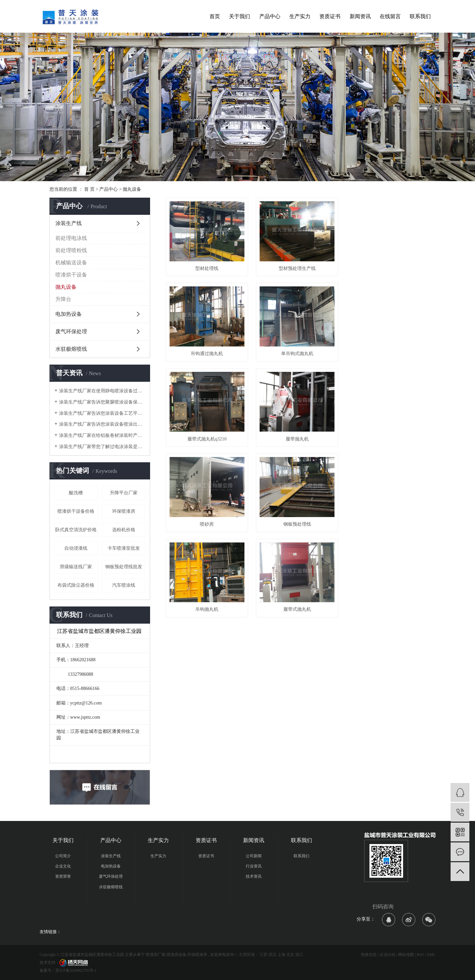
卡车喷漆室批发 (124, 548)
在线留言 (390, 16)
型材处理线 (206, 267)
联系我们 (420, 16)
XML (431, 955)
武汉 (272, 955)
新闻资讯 (360, 16)
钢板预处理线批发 (124, 567)
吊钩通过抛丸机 (385, 267)
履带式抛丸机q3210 (296, 352)
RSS (420, 955)
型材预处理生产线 (296, 267)
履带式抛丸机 (206, 521)
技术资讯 (254, 876)
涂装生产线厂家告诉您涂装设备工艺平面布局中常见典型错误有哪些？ (102, 413)
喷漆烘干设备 (71, 275)
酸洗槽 (76, 493)
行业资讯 (254, 866)
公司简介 (63, 856)
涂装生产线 (69, 223)
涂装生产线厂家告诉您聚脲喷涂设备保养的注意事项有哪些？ (102, 402)
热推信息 (369, 955)
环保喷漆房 (124, 511)
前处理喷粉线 (71, 250)
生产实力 (300, 16)
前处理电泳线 (71, 238)
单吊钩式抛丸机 (206, 352)
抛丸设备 (132, 189)
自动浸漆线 (76, 548)
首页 (215, 16)
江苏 (264, 955)
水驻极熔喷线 (71, 349)
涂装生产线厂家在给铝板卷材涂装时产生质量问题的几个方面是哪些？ (102, 435)
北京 (290, 955)
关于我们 (239, 16)
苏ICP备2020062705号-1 (76, 970)
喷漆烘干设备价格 (76, 511)
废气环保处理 (71, 331)
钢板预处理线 (296, 436)
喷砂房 (206, 436)
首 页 (89, 189)
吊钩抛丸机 (385, 436)
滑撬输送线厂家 (76, 567)
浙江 (299, 955)
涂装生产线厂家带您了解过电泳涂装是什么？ (102, 447)
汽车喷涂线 (124, 585)
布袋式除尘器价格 (76, 585)
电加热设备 (69, 314)
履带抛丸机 (385, 352)
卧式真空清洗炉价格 (76, 530)
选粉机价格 (124, 530)
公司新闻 (254, 856)
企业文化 (63, 866)
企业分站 (388, 955)
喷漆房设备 (176, 955)
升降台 (63, 299)
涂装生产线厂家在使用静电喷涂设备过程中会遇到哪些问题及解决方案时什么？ (102, 391)
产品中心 (270, 16)
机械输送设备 (71, 262)
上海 (281, 955)
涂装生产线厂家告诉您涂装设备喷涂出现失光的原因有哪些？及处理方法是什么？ (102, 424)
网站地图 (406, 955)
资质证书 (330, 16)
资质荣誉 (63, 876)
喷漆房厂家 (156, 955)
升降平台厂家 (124, 493)
